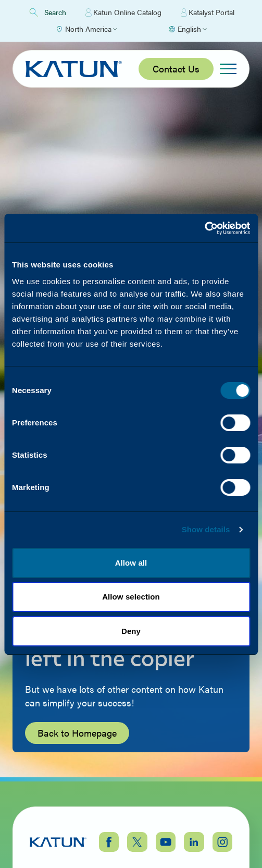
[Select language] (187, 29)
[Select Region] (86, 29)
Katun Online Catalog (123, 13)
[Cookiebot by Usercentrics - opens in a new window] (204, 228)
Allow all (131, 563)
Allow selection (131, 597)
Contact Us (176, 69)
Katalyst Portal (208, 13)
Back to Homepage (77, 733)
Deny (131, 631)
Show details (206, 529)
